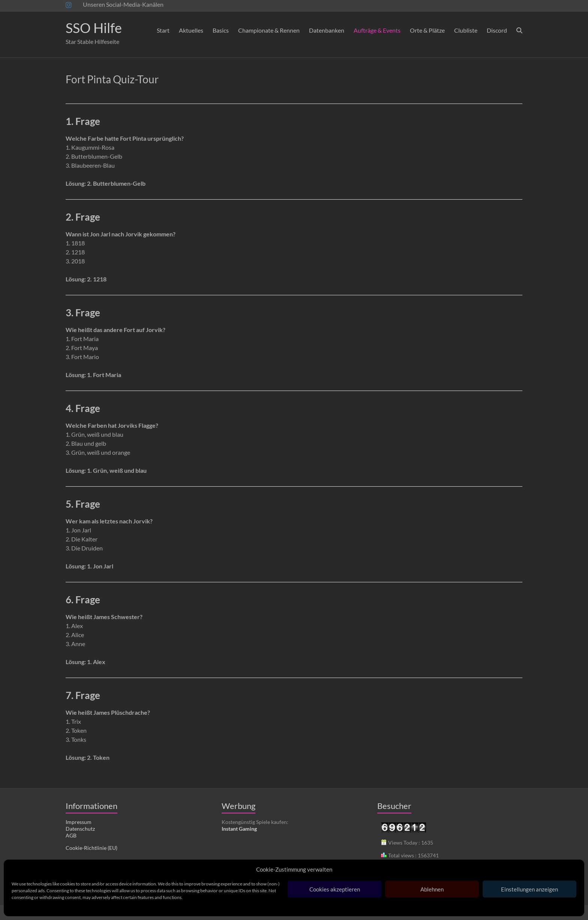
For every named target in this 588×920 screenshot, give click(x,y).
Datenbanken (327, 30)
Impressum (79, 822)
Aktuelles (191, 30)
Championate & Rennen (269, 30)
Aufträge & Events (377, 30)
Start (163, 30)
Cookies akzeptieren (335, 889)
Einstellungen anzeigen (529, 889)
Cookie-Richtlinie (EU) (91, 848)
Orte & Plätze (427, 30)
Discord (497, 30)
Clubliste (466, 30)
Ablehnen (432, 889)
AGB (71, 835)
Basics (221, 30)
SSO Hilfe (94, 28)
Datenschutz (80, 829)
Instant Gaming (239, 829)
